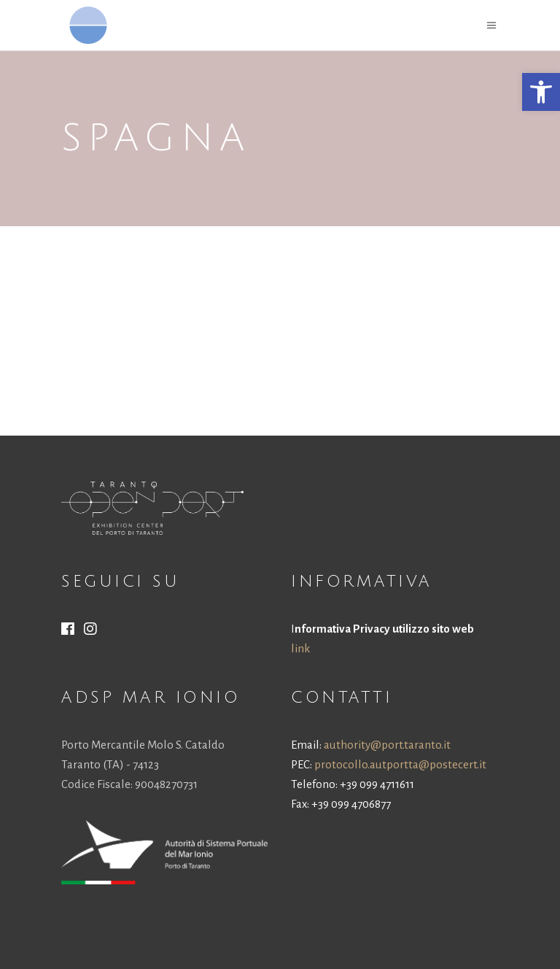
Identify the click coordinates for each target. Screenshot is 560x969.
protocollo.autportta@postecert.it (400, 764)
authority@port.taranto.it (387, 745)
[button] (541, 92)
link (300, 648)
